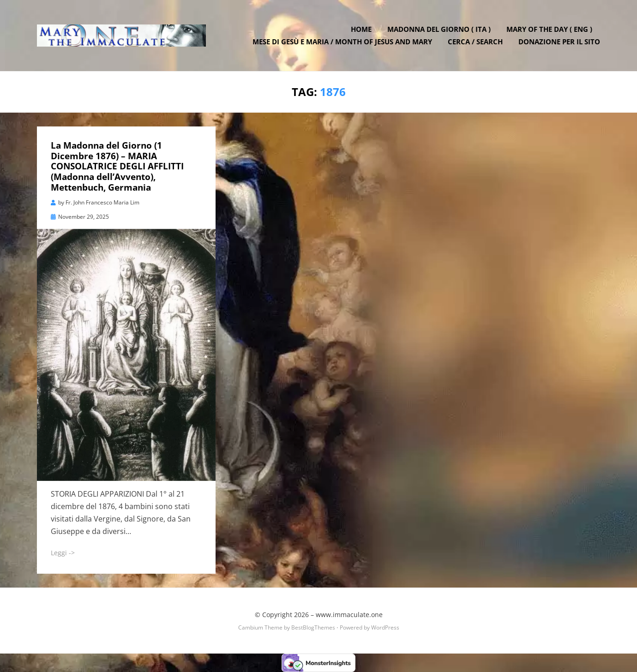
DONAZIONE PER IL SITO (559, 42)
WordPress (385, 627)
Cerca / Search (475, 42)
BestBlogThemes (313, 627)
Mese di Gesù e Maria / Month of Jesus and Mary (342, 42)
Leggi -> (63, 553)
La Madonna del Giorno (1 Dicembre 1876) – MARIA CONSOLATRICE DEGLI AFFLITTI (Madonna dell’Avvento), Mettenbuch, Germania (117, 166)
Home (361, 29)
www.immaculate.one (349, 615)
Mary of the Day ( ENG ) (549, 29)
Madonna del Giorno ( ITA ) (439, 29)
